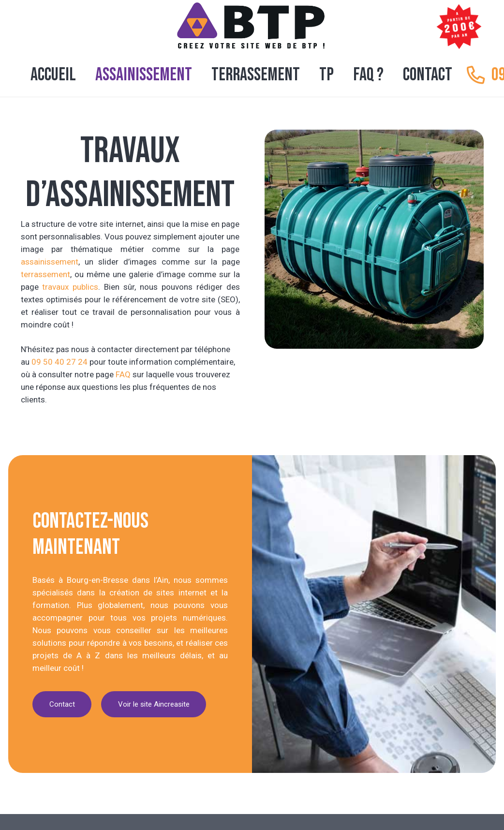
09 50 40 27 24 (59, 362)
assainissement (50, 262)
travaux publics (70, 287)
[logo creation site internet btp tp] (252, 27)
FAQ (123, 374)
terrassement (45, 274)
